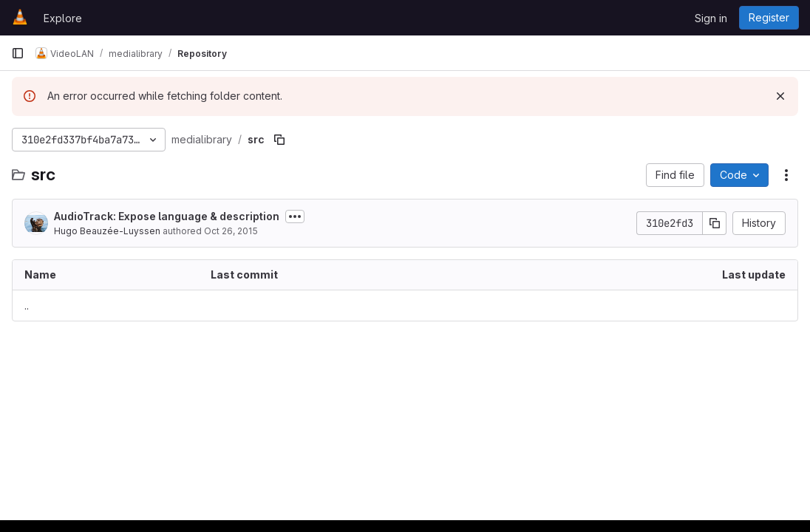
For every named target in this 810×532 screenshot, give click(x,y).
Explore (63, 18)
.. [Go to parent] (27, 306)
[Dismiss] (780, 96)
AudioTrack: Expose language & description (167, 216)
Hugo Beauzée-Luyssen (107, 231)
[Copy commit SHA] (715, 223)
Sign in (711, 18)
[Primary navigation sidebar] (18, 53)
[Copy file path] (279, 140)
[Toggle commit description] (295, 216)
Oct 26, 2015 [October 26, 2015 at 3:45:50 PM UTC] (231, 231)
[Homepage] (20, 18)
